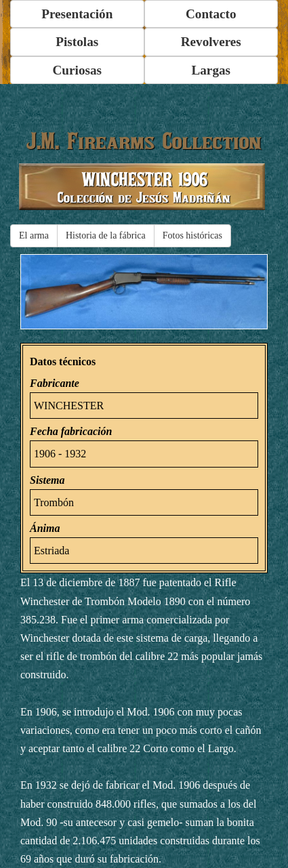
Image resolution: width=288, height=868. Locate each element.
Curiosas (78, 70)
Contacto (211, 14)
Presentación (77, 14)
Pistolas (77, 42)
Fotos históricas (192, 235)
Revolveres (211, 42)
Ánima (45, 528)
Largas (211, 70)
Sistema (47, 480)
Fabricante (55, 383)
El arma (34, 235)
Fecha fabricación (71, 431)
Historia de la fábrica (106, 235)
